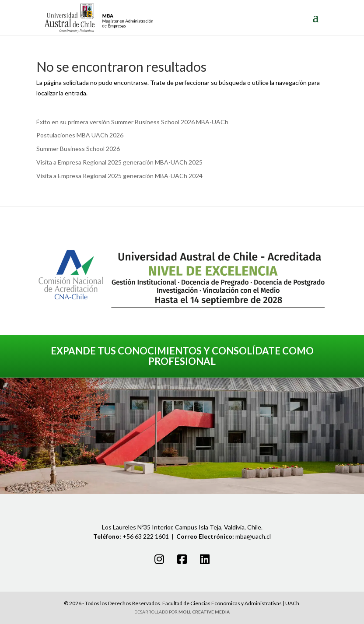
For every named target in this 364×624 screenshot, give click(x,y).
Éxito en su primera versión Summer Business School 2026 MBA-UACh (132, 122)
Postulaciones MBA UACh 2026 (80, 135)
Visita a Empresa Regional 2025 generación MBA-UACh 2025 (119, 162)
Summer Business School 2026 (78, 149)
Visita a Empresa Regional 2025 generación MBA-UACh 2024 (119, 176)
